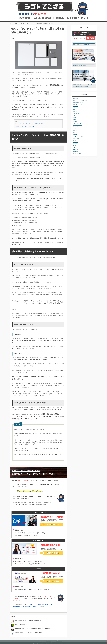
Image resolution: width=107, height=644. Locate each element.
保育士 (74, 148)
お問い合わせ (59, 641)
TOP (14, 23)
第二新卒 (75, 112)
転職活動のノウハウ (77, 99)
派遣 (74, 110)
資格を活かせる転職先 (78, 104)
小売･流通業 (76, 127)
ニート (74, 116)
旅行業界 (75, 144)
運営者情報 (49, 641)
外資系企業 (75, 142)
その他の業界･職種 (77, 153)
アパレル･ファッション (78, 136)
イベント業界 (76, 138)
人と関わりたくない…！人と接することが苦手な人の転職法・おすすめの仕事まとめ (33, 629)
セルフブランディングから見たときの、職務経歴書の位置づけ (31, 124)
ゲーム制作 (75, 133)
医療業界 (75, 140)
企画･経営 (75, 121)
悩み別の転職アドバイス (78, 102)
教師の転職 (75, 150)
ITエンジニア (76, 131)
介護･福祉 (75, 135)
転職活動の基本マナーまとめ (21, 625)
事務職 (74, 119)
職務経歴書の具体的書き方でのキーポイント (27, 127)
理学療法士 (75, 152)
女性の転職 (75, 106)
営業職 (74, 117)
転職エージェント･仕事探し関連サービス (82, 100)
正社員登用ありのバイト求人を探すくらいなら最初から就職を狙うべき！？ (31, 633)
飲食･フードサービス (77, 123)
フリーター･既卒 (76, 114)
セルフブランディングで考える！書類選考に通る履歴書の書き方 (29, 621)
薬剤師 (74, 146)
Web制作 (75, 129)
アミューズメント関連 (78, 125)
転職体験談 (75, 108)
